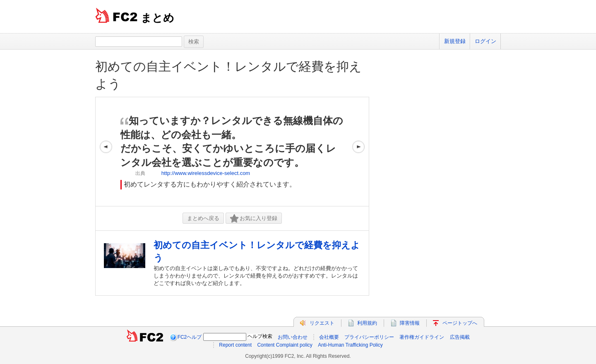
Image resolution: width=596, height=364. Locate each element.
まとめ (157, 18)
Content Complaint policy (285, 345)
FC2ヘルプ (190, 337)
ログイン (485, 41)
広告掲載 (460, 337)
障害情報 (410, 323)
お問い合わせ (293, 337)
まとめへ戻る (203, 218)
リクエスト (322, 323)
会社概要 (329, 337)
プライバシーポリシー (369, 337)
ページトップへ (460, 323)
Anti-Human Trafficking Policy (350, 345)
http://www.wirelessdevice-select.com (206, 173)
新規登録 (455, 41)
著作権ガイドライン (422, 337)
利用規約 (367, 323)
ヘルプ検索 (260, 336)
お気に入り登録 (254, 219)
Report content (235, 345)
